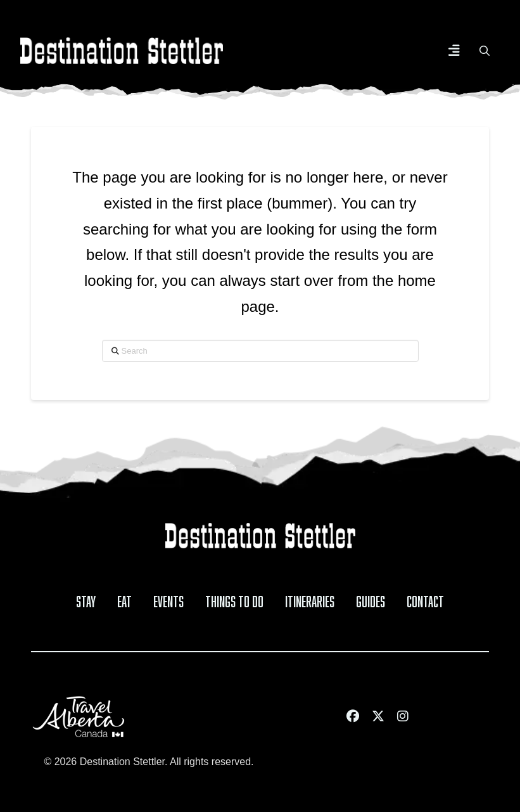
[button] (454, 51)
